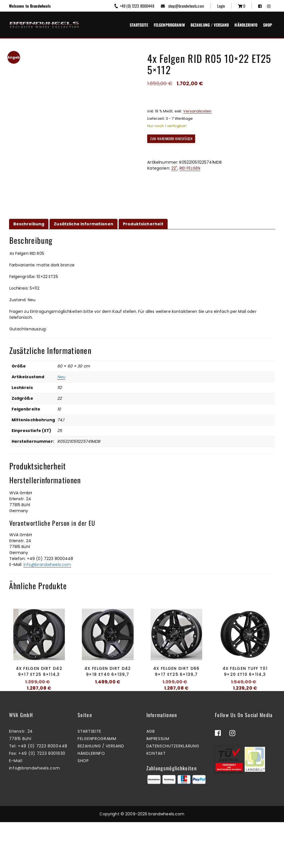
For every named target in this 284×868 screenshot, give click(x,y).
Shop (268, 25)
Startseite (139, 25)
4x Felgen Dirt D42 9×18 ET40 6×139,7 (108, 671)
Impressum (158, 784)
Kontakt (156, 799)
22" (174, 168)
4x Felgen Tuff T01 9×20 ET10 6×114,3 (245, 671)
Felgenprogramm (169, 25)
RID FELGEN (190, 168)
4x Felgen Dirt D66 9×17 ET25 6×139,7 (176, 671)
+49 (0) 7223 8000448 (134, 6)
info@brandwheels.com (47, 565)
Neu (61, 377)
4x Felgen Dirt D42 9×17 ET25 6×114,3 (39, 671)
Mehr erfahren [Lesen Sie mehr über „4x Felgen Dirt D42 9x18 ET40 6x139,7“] (106, 701)
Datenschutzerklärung (173, 792)
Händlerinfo (246, 25)
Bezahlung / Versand (210, 25)
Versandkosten (197, 111)
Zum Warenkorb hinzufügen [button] (38, 707)
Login (221, 6)
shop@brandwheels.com (182, 6)
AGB (151, 777)
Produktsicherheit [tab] (143, 224)
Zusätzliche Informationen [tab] (84, 224)
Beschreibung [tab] (29, 224)
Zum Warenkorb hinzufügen (171, 139)
